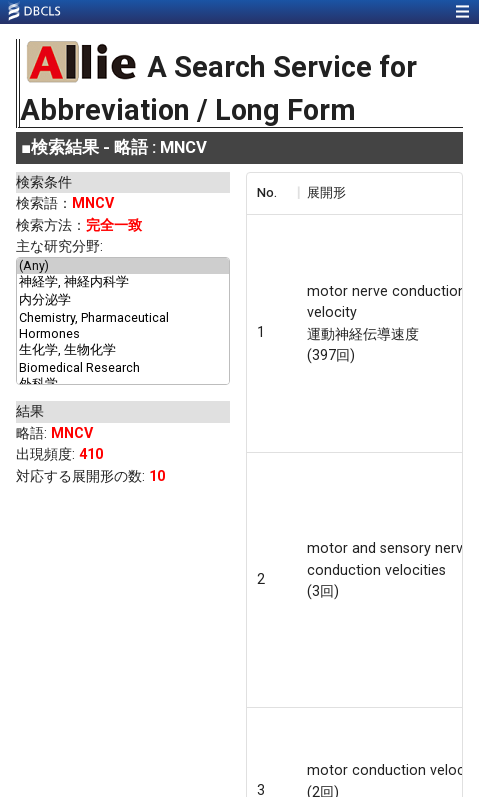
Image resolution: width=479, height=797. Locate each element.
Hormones (123, 334)
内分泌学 (123, 301)
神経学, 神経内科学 (123, 283)
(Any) (123, 266)
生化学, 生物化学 (123, 351)
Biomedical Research (123, 368)
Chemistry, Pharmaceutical (123, 318)
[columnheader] (272, 193)
